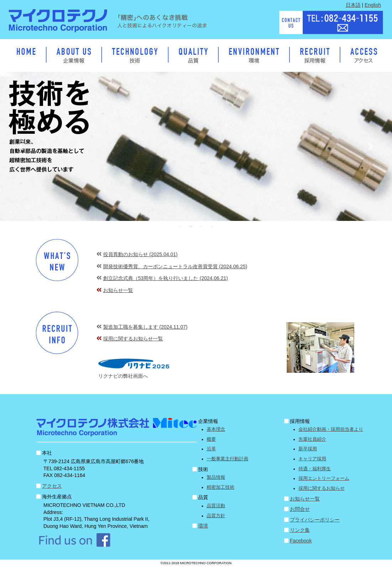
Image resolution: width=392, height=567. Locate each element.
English (373, 5)
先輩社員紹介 (312, 439)
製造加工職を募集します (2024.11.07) (145, 327)
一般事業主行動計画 (227, 459)
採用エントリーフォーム (324, 478)
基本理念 (216, 429)
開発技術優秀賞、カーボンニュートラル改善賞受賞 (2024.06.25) (175, 266)
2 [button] (191, 227)
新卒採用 (308, 449)
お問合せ (300, 509)
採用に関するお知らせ (322, 488)
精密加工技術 (221, 487)
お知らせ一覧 (118, 290)
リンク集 (300, 530)
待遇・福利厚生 (315, 469)
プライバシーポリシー (315, 520)
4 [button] (212, 227)
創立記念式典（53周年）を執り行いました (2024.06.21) (166, 278)
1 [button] (180, 227)
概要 (211, 439)
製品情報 (216, 477)
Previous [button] (21, 147)
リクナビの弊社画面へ (123, 376)
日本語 (353, 5)
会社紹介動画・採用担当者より (331, 429)
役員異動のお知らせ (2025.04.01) (140, 254)
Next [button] (371, 147)
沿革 (211, 449)
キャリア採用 (312, 459)
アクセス (52, 486)
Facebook (301, 541)
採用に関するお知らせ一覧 (133, 339)
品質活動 (216, 506)
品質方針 (216, 516)
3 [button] (201, 227)
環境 (203, 526)
